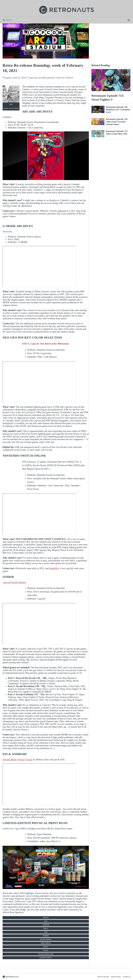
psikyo (46, 947)
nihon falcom (46, 943)
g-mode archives (46, 958)
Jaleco (46, 928)
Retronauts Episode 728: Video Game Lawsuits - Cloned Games (117, 122)
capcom (46, 917)
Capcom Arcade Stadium (14, 582)
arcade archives (46, 939)
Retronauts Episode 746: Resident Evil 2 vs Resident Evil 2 (118, 110)
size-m (46, 950)
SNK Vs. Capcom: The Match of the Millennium (45, 344)
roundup (46, 936)
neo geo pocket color (46, 954)
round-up (46, 925)
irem (46, 921)
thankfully (54, 568)
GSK (46, 932)
